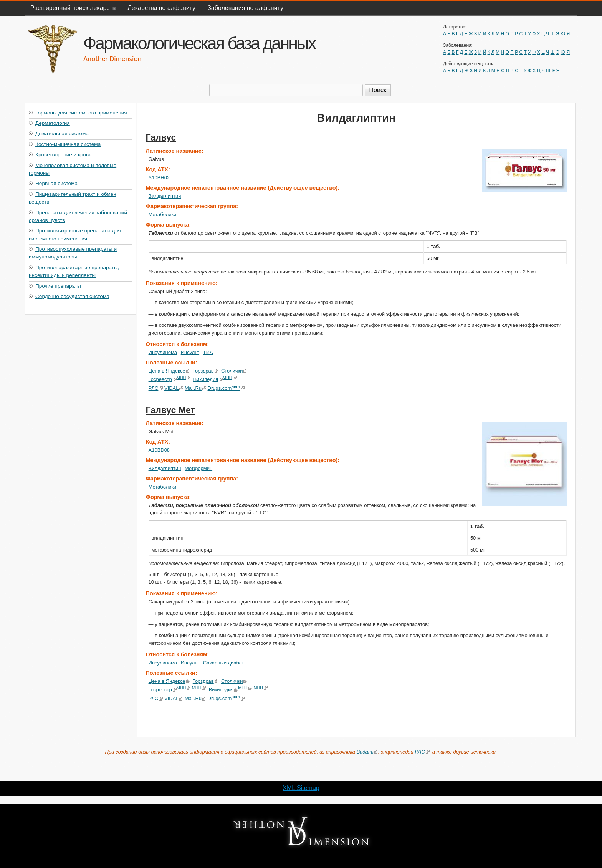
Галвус (161, 137)
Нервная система (56, 183)
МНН (184, 378)
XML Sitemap (301, 788)
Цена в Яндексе (169, 371)
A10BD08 (159, 450)
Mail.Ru (195, 388)
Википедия (208, 379)
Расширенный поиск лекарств (73, 8)
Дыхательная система (62, 133)
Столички (234, 371)
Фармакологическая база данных (199, 43)
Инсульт (190, 352)
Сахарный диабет (224, 663)
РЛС (156, 388)
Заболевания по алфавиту (245, 8)
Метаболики (163, 215)
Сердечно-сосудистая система (72, 296)
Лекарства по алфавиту (161, 8)
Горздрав (206, 371)
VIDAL (174, 388)
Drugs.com (226, 388)
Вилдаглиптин (165, 196)
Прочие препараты (58, 286)
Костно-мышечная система (68, 144)
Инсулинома (163, 352)
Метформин (198, 468)
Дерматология (53, 123)
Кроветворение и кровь (63, 155)
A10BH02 (159, 178)
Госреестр (163, 379)
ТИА (208, 352)
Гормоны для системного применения (81, 113)
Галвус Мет (170, 410)
